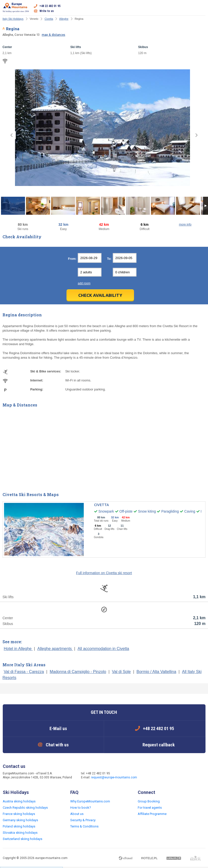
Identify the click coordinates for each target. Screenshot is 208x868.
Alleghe (64, 19)
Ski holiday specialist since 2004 (16, 8)
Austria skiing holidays (19, 801)
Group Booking (149, 801)
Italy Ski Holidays (13, 19)
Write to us (47, 11)
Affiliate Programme (152, 814)
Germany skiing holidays (20, 820)
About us (77, 814)
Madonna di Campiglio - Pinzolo (78, 672)
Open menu (202, 9)
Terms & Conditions (84, 826)
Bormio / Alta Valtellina (156, 672)
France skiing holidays (19, 814)
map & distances (53, 35)
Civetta (49, 19)
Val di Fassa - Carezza (24, 672)
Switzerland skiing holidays (22, 839)
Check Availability (100, 295)
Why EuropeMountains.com (90, 801)
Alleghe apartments (55, 649)
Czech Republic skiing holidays (25, 808)
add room (84, 283)
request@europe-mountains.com (114, 777)
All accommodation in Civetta (103, 649)
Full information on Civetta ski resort (104, 573)
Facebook (150, 776)
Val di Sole (121, 672)
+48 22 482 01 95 (50, 6)
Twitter (160, 776)
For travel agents (150, 808)
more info (185, 225)
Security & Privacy (83, 820)
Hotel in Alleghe (18, 649)
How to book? (81, 808)
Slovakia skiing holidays (20, 833)
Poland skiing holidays (19, 826)
